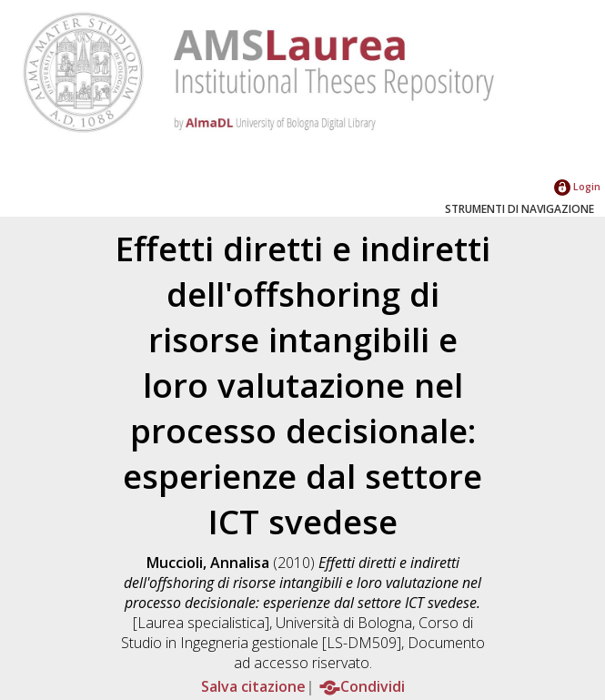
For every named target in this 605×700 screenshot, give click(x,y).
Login (577, 186)
